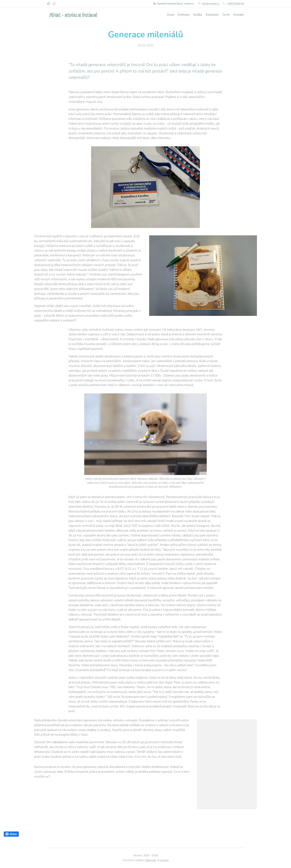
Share (11, 834)
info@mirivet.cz (211, 4)
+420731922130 (235, 4)
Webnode (150, 860)
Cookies (164, 860)
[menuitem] (226, 15)
